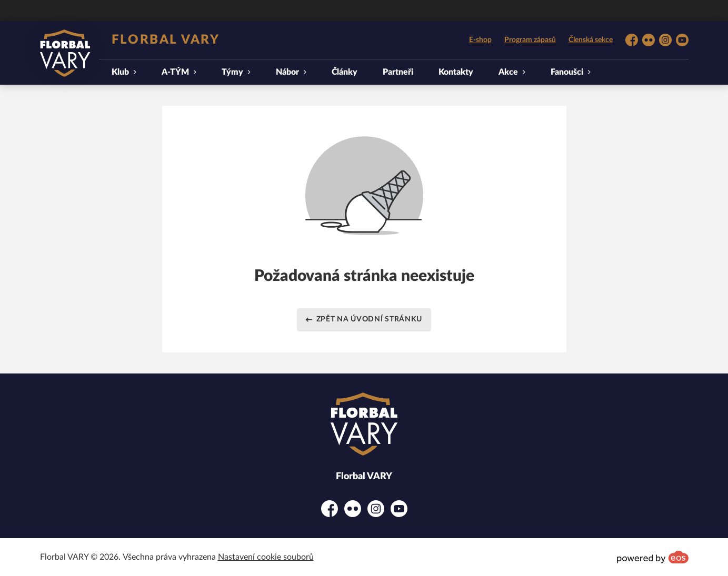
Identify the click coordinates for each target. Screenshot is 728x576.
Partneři (398, 72)
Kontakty (456, 72)
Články (345, 72)
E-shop (480, 40)
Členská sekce (591, 40)
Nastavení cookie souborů (266, 557)
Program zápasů (530, 40)
